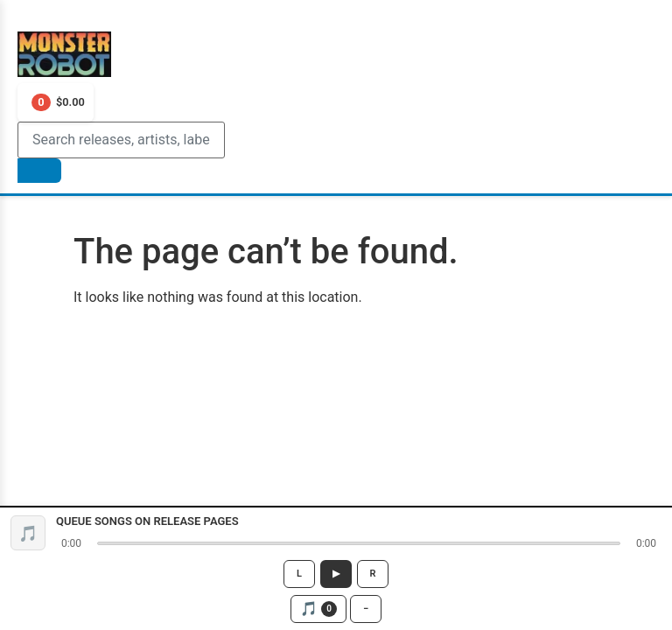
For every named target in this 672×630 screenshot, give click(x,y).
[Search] (121, 140)
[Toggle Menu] (28, 21)
